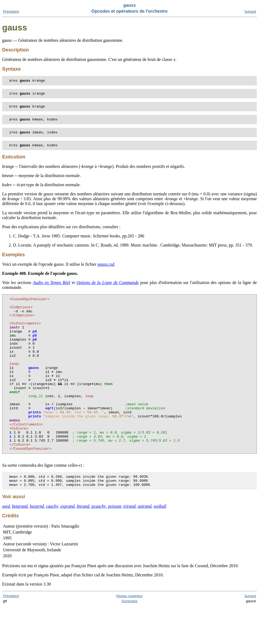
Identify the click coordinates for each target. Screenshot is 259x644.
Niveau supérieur (129, 634)
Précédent (11, 11)
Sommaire (129, 639)
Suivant (250, 11)
